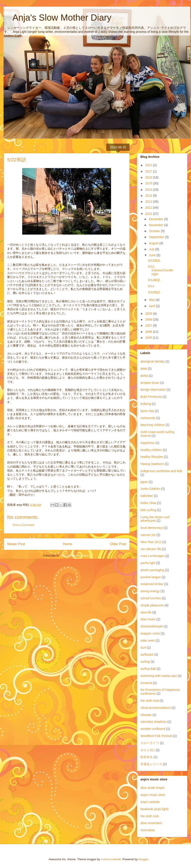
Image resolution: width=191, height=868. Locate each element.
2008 (149, 319)
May (152, 300)
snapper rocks (150, 633)
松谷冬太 (147, 757)
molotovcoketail (111, 859)
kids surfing (148, 510)
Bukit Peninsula (151, 397)
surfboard (147, 654)
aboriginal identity (152, 361)
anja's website (150, 802)
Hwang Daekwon (152, 464)
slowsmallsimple (152, 626)
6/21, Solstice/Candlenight (161, 270)
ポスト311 (148, 750)
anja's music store (153, 795)
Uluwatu (146, 715)
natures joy (148, 535)
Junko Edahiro (150, 489)
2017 (149, 171)
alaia (144, 368)
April (152, 306)
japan (144, 482)
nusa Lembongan (152, 556)
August (154, 243)
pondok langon (151, 577)
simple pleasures (152, 605)
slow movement (151, 823)
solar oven (148, 641)
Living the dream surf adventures (155, 519)
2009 (149, 313)
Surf (143, 648)
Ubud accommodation (155, 708)
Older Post (118, 544)
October (155, 231)
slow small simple (152, 788)
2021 (149, 165)
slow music (148, 619)
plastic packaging (152, 570)
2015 (149, 183)
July (152, 249)
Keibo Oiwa (148, 503)
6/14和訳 (154, 280)
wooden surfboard (153, 729)
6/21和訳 (154, 261)
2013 (149, 196)
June (153, 255)
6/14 (151, 286)
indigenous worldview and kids (161, 471)
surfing (145, 662)
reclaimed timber (152, 584)
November (156, 225)
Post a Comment (23, 525)
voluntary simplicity (153, 722)
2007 (149, 325)
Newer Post (16, 544)
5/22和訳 (154, 292)
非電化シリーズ (151, 764)
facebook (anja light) (154, 809)
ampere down (150, 383)
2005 (149, 338)
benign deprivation (153, 390)
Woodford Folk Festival (156, 736)
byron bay (147, 411)
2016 (149, 177)
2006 (149, 332)
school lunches (151, 598)
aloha (144, 376)
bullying (146, 404)
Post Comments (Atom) (75, 555)
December (156, 219)
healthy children (151, 450)
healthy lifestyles (152, 457)
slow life (146, 612)
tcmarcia (146, 683)
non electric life (151, 549)
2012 (149, 202)
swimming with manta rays (159, 676)
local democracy (152, 528)
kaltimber (147, 496)
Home (68, 544)
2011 (149, 208)
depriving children (153, 425)
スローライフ (150, 743)
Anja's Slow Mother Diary (58, 18)
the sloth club (150, 701)
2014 (149, 190)
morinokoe (148, 830)
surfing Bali (148, 669)
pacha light (148, 563)
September (157, 237)
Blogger (143, 859)
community (148, 418)
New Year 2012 (151, 542)
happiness (147, 443)
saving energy (150, 591)
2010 (149, 214)
